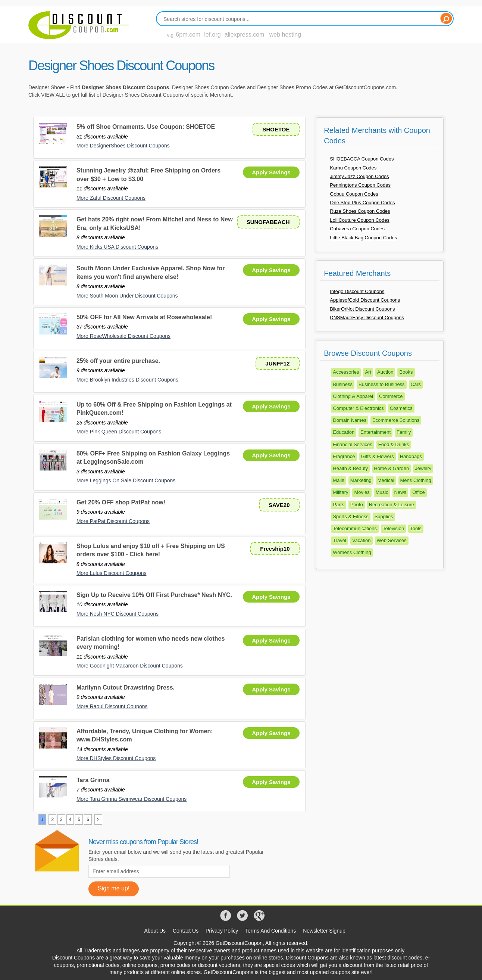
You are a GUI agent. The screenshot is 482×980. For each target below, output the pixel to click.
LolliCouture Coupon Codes (360, 220)
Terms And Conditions (270, 931)
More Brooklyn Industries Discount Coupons (127, 380)
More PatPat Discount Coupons (113, 521)
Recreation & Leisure (392, 505)
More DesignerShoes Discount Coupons (123, 146)
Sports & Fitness (350, 517)
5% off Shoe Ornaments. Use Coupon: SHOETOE (146, 127)
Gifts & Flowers (378, 456)
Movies (362, 492)
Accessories (346, 372)
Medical (386, 480)
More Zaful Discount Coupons (111, 198)
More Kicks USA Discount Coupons (117, 247)
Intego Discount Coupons (357, 291)
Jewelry (423, 468)
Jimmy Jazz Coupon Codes (359, 176)
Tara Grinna (93, 780)
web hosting (285, 35)
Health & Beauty (350, 468)
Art (368, 372)
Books (406, 372)
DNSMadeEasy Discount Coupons (367, 318)
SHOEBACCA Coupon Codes (362, 159)
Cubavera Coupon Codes (357, 229)
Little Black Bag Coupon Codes (363, 238)
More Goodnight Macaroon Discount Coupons (130, 666)
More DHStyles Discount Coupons (116, 758)
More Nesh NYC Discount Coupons (118, 614)
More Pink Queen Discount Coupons (119, 432)
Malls (338, 480)
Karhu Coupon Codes (353, 168)
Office (419, 492)
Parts (338, 505)
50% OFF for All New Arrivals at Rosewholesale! (144, 317)
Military (340, 492)
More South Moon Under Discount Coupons (127, 296)
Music (382, 492)
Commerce (391, 396)
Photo (357, 505)
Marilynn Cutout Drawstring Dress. (126, 687)
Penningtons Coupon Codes (360, 185)
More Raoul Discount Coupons (112, 706)
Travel (339, 540)
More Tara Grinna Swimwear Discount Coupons (132, 799)
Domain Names (350, 420)
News (400, 492)
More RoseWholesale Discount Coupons (123, 336)
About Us (155, 931)
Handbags (411, 456)
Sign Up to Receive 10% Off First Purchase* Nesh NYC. (154, 595)
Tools (416, 528)
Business (343, 384)
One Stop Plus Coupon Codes (362, 203)
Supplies (384, 517)
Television (393, 528)
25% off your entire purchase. (118, 361)
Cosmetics (401, 408)
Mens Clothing (416, 480)
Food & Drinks (394, 444)
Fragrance (344, 456)
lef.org (212, 35)
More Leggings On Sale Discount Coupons (126, 480)
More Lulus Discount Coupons (112, 573)
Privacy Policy (222, 931)
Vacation (361, 540)
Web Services (392, 540)
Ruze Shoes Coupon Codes (360, 211)
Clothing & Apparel (353, 396)
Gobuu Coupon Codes (354, 194)
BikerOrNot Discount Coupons (362, 309)
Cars (416, 384)
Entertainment (375, 432)
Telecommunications (355, 528)
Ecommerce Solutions (396, 420)
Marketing (361, 480)
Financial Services (353, 444)
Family (404, 432)
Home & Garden (391, 468)
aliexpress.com (245, 35)
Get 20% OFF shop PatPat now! (121, 502)
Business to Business (382, 384)
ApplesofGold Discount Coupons (365, 300)
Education (344, 432)
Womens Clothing (352, 552)
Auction (385, 372)
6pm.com (188, 35)
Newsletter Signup (324, 931)
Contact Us (186, 931)
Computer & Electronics (358, 408)
